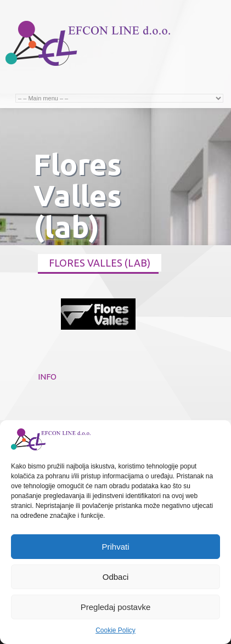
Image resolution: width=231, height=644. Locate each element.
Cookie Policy (116, 630)
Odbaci (116, 577)
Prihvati (115, 547)
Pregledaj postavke (116, 607)
